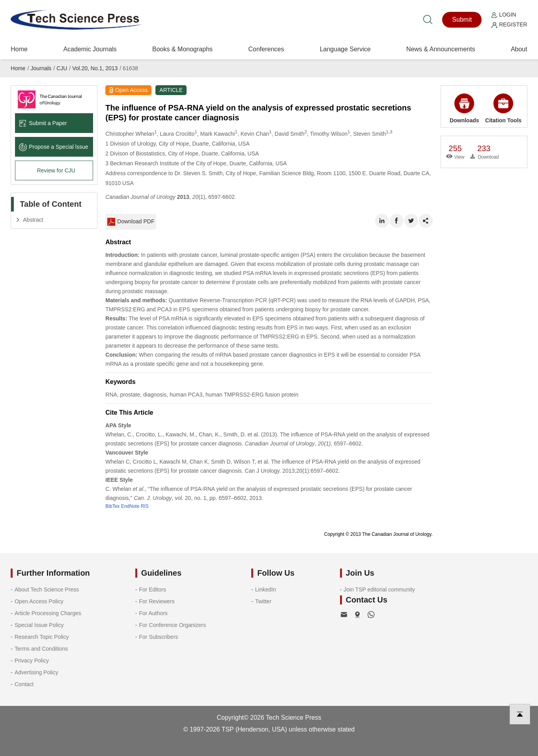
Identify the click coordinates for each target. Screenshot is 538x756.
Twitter (263, 601)
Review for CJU (56, 170)
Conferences (266, 49)
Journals (41, 68)
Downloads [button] (464, 109)
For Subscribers (159, 637)
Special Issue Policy (39, 625)
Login (504, 15)
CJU (62, 68)
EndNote (130, 506)
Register (509, 24)
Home (19, 49)
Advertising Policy (36, 672)
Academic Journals (90, 49)
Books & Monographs (182, 49)
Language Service (345, 49)
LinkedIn (266, 589)
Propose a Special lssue (53, 147)
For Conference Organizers (173, 625)
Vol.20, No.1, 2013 (95, 68)
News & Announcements (441, 49)
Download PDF (131, 222)
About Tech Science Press (47, 589)
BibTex (112, 506)
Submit (462, 20)
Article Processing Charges (48, 613)
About (519, 49)
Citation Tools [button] (503, 109)
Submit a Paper (43, 123)
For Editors (153, 589)
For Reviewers (157, 601)
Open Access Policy (39, 601)
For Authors (153, 613)
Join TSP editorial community (379, 589)
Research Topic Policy (42, 637)
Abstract (33, 220)
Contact (24, 684)
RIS (145, 506)
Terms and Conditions (41, 649)
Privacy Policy (32, 661)
